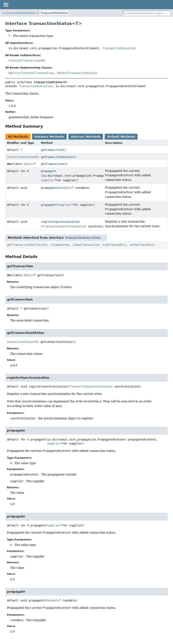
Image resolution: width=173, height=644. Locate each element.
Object (29, 164)
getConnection (52, 150)
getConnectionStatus (57, 157)
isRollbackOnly (114, 245)
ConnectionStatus (20, 157)
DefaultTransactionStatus (77, 73)
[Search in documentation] (146, 13)
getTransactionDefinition (27, 245)
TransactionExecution (119, 48)
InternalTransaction (24, 61)
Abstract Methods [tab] (86, 137)
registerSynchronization (60, 222)
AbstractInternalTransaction (31, 73)
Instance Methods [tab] (49, 137)
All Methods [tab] (18, 137)
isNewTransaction (86, 245)
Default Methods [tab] (121, 137)
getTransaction (53, 164)
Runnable (64, 188)
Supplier (48, 180)
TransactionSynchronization (64, 226)
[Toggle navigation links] (6, 5)
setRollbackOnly (142, 245)
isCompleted (60, 245)
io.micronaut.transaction (19, 13)
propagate (48, 171)
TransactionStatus (54, 13)
